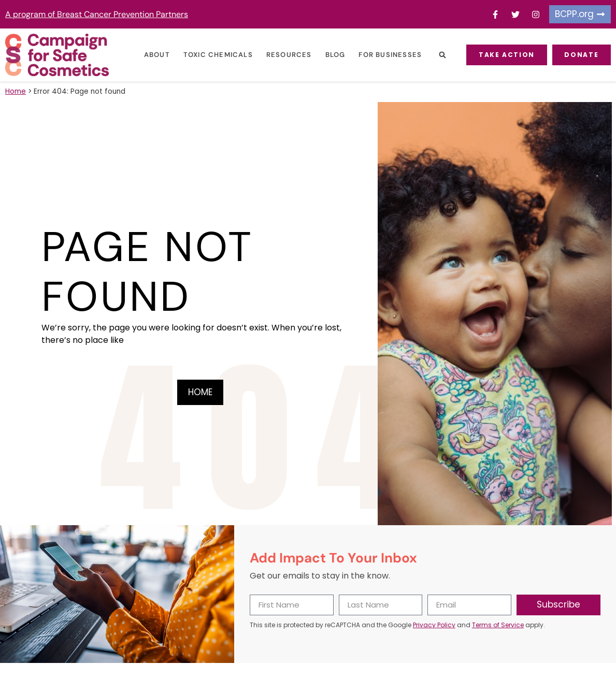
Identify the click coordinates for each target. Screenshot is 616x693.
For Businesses (390, 55)
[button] (442, 55)
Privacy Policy (434, 625)
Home (16, 91)
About (156, 55)
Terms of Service (498, 625)
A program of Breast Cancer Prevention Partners (97, 14)
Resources (289, 55)
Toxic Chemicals (218, 55)
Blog (334, 55)
